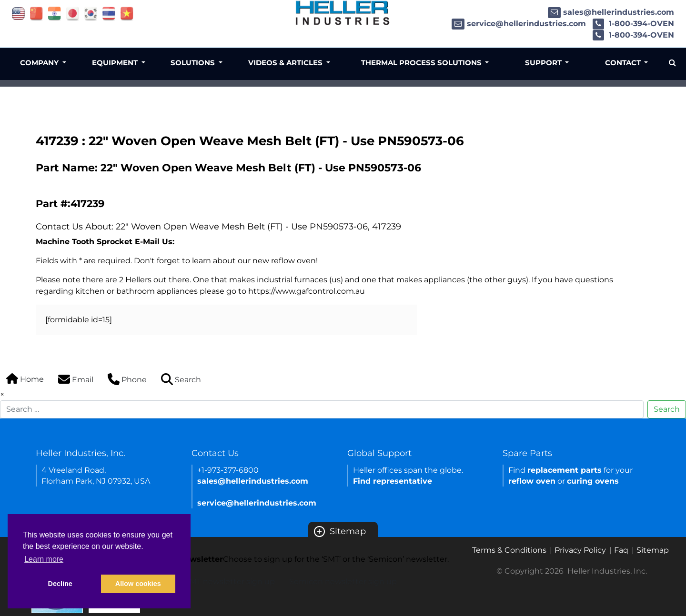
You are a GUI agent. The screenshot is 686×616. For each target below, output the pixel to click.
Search (667, 409)
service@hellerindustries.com (519, 24)
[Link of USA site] (18, 13)
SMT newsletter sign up (230, 581)
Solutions (194, 63)
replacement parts (565, 470)
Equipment (116, 63)
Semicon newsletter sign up (343, 581)
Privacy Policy (580, 550)
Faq (621, 550)
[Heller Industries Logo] (343, 13)
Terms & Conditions (509, 550)
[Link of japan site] (73, 13)
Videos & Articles (286, 63)
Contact (624, 63)
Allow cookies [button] (138, 584)
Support (544, 63)
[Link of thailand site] (109, 13)
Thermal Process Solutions (422, 63)
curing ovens (593, 481)
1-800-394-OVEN (633, 24)
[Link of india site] (55, 13)
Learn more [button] (44, 559)
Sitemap (340, 531)
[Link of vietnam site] (127, 13)
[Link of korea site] (91, 13)
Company (40, 63)
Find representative (393, 481)
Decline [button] (60, 584)
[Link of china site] (36, 13)
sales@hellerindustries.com (611, 12)
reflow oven (532, 481)
